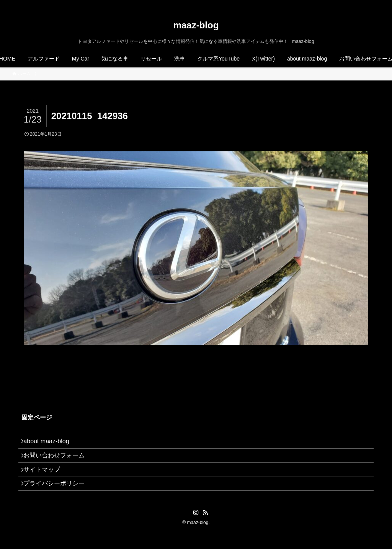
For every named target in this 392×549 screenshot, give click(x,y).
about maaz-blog (50, 443)
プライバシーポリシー (58, 498)
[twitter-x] (345, 4)
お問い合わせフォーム (58, 461)
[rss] (365, 4)
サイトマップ (46, 479)
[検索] (375, 4)
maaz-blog (196, 25)
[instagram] (355, 4)
